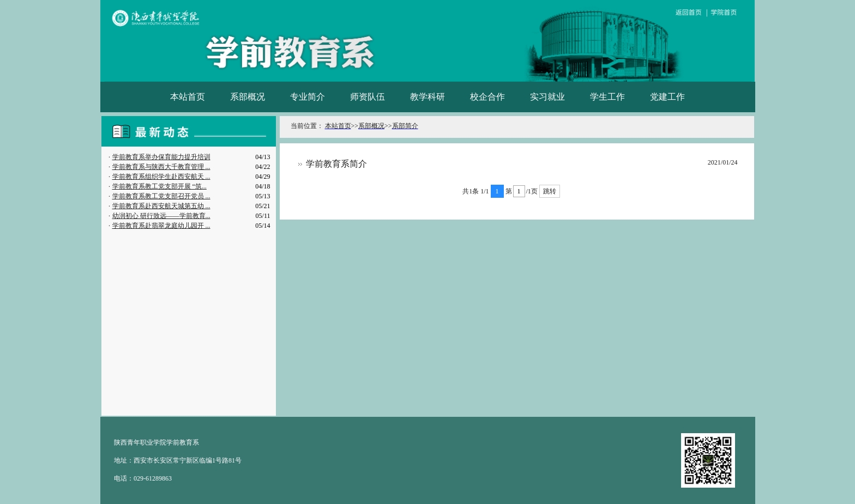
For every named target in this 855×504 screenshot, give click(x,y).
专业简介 (308, 97)
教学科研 (427, 97)
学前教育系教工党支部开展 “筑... (159, 186)
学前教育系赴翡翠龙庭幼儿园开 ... (161, 226)
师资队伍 (368, 97)
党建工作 (667, 97)
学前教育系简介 (336, 164)
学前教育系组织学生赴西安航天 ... (161, 177)
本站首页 (188, 97)
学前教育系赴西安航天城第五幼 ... (161, 206)
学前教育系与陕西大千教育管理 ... (161, 167)
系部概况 (248, 97)
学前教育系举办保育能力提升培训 (161, 157)
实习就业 (547, 97)
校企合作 (487, 97)
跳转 (550, 191)
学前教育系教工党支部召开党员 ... (161, 196)
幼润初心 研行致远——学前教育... (161, 216)
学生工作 (607, 97)
